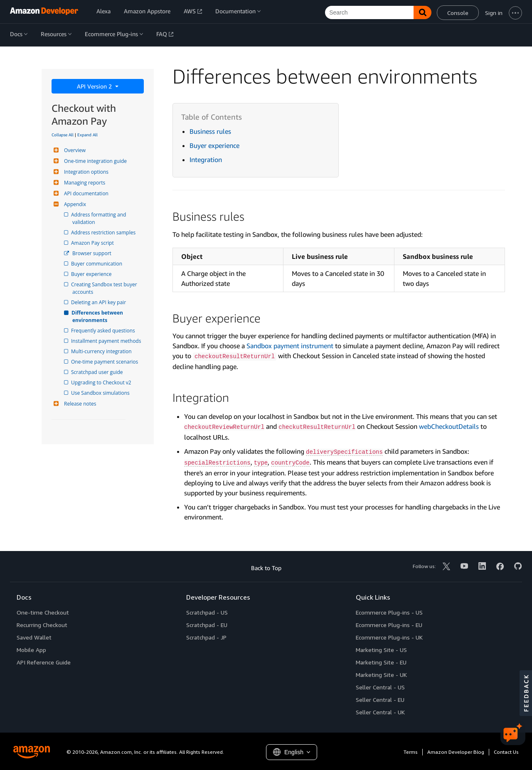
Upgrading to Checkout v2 (102, 383)
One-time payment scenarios (105, 362)
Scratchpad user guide (98, 372)
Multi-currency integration (102, 351)
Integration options (85, 172)
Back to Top (266, 568)
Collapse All (63, 135)
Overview (74, 150)
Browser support (92, 253)
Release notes (79, 404)
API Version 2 (95, 86)
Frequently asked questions (104, 331)
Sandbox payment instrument (290, 346)
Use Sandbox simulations (101, 393)
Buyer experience (92, 274)
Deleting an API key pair (99, 302)
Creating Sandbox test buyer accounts (105, 288)
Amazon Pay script (93, 243)
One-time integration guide (94, 161)
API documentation (85, 193)
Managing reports (84, 183)
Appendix (74, 204)
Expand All (87, 135)
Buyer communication (97, 264)
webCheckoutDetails (449, 426)
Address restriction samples (104, 232)
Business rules (210, 131)
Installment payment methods (107, 341)
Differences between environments (98, 316)
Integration (206, 160)
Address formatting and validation (100, 218)
